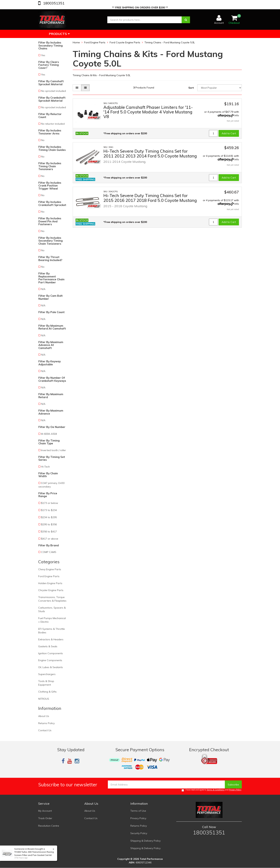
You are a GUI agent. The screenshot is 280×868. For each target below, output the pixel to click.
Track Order (45, 818)
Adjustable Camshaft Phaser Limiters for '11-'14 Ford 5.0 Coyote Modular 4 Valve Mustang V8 (148, 112)
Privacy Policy (235, 790)
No (43, 140)
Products (59, 34)
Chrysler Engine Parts (51, 590)
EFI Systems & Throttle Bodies (52, 631)
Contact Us (45, 730)
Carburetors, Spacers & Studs (52, 609)
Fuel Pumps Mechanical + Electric (52, 620)
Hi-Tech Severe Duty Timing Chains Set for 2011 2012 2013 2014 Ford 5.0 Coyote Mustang (150, 153)
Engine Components (50, 660)
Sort (191, 88)
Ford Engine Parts (49, 576)
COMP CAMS (49, 552)
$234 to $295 (49, 517)
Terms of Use (138, 811)
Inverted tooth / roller (53, 450)
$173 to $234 (49, 510)
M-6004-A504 (49, 434)
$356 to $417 (49, 532)
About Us (44, 716)
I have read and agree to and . (212, 790)
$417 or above (50, 539)
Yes (43, 55)
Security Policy (139, 833)
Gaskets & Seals (48, 646)
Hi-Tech (45, 467)
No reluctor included (53, 124)
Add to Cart (229, 133)
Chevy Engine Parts (50, 569)
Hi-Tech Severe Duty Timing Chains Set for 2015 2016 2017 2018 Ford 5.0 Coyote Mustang (150, 198)
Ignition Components (51, 653)
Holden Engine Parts (50, 583)
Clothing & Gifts (47, 692)
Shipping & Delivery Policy (145, 841)
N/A (43, 289)
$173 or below (50, 503)
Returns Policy (46, 723)
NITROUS (44, 699)
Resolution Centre (49, 826)
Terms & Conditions (216, 790)
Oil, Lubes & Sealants (51, 667)
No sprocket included (53, 91)
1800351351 (53, 3)
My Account (45, 811)
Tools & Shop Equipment (46, 683)
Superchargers (47, 674)
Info (237, 115)
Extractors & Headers (51, 639)
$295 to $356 (49, 524)
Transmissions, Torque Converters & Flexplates (52, 599)
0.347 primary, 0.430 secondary (51, 485)
